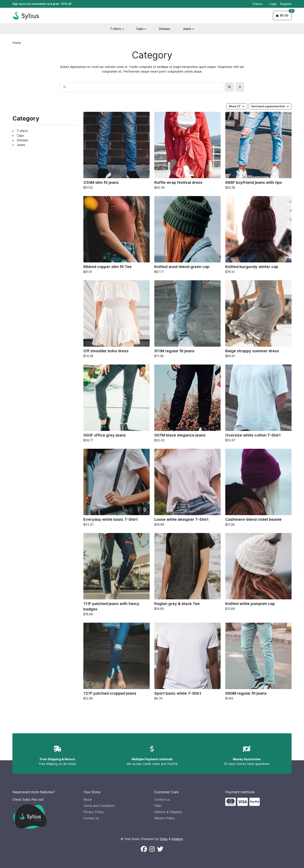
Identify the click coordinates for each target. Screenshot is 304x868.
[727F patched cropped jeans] (117, 662)
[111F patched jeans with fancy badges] (117, 575)
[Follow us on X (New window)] (160, 849)
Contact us (91, 818)
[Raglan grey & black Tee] (187, 573)
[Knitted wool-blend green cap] (187, 236)
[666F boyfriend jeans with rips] (258, 152)
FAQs (158, 806)
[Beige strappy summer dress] (258, 320)
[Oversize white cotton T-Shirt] (258, 404)
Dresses (165, 29)
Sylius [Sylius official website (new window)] (164, 839)
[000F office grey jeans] (117, 404)
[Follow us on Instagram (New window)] (152, 849)
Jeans (21, 145)
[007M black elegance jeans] (187, 404)
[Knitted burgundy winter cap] (258, 236)
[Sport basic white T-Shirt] (187, 662)
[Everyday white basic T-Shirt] (117, 489)
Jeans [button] (188, 29)
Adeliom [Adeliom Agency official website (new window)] (177, 839)
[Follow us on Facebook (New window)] (144, 849)
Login (273, 4)
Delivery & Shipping (168, 812)
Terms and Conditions (99, 806)
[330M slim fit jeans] (117, 152)
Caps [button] (141, 29)
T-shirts (22, 131)
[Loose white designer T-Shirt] (187, 489)
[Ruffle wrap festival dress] (187, 152)
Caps (20, 135)
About (88, 799)
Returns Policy (165, 818)
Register (286, 4)
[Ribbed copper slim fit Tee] (117, 236)
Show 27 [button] (237, 106)
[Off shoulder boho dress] (117, 320)
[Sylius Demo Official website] (26, 16)
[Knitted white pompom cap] (258, 573)
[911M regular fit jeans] (187, 320)
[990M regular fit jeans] (258, 662)
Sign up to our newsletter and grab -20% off (42, 4)
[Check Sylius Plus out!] (46, 813)
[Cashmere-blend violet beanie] (258, 489)
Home (17, 43)
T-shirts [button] (117, 29)
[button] (282, 16)
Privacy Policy (94, 812)
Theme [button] (258, 4)
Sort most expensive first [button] (270, 106)
